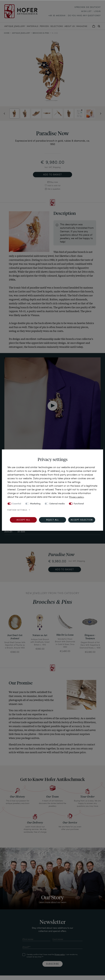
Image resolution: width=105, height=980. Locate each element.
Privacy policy (77, 497)
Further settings (17, 510)
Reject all (52, 520)
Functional (79, 504)
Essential (17, 504)
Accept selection (82, 520)
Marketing (35, 504)
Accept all (23, 520)
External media (57, 504)
